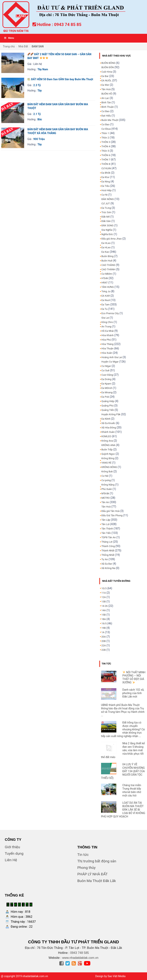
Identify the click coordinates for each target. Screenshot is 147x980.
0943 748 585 (80, 953)
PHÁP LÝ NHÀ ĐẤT (92, 874)
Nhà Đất (23, 46)
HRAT (105, 283)
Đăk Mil (106, 217)
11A (104, 593)
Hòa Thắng (107, 344)
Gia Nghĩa (107, 230)
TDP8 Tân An (109, 537)
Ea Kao (105, 252)
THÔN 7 (106, 160)
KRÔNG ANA (108, 445)
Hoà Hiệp (107, 190)
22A (104, 645)
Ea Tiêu (105, 186)
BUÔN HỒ (107, 94)
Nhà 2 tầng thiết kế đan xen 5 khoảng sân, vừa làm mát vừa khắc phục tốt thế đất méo (123, 750)
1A (103, 632)
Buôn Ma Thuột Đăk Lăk (97, 881)
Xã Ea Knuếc (108, 423)
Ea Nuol (106, 300)
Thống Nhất (108, 555)
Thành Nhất (108, 551)
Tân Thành (107, 529)
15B (104, 615)
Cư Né (105, 476)
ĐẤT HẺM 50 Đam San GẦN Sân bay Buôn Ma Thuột (60, 79)
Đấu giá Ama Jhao (112, 239)
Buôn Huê (107, 261)
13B (104, 602)
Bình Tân (106, 102)
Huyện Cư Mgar (110, 362)
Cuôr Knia (107, 72)
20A (104, 637)
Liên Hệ (11, 860)
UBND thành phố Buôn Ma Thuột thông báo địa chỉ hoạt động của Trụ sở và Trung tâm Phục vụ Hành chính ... (123, 710)
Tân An (105, 502)
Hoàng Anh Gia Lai (112, 357)
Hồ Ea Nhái (108, 331)
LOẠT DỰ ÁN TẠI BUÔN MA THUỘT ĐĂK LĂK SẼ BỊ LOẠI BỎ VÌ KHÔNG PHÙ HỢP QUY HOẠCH (123, 810)
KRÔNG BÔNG (109, 467)
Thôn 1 (105, 133)
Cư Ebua (106, 129)
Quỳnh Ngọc (108, 454)
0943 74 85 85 (68, 25)
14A (104, 610)
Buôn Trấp (107, 450)
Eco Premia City (110, 313)
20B (104, 641)
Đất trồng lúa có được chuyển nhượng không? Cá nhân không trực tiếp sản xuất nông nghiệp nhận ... (123, 729)
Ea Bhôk (106, 173)
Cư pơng (106, 480)
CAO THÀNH (108, 269)
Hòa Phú (106, 340)
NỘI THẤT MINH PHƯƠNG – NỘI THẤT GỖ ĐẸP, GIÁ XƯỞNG (134, 677)
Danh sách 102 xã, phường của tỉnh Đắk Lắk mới (133, 693)
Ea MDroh (107, 388)
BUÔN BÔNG (108, 63)
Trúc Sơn (106, 212)
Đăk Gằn (106, 221)
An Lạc (105, 98)
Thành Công (108, 546)
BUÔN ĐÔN (108, 67)
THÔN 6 (106, 155)
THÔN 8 (106, 164)
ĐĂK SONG (107, 225)
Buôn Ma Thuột (110, 120)
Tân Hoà (106, 89)
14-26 (105, 606)
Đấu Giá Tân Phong (112, 515)
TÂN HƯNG (108, 287)
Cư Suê (105, 370)
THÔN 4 (106, 146)
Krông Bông (108, 458)
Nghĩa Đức (107, 234)
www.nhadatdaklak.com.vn (80, 958)
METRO (106, 498)
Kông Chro (107, 322)
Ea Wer (105, 85)
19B (104, 628)
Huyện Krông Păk (111, 414)
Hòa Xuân (107, 353)
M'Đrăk (105, 493)
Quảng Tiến (108, 410)
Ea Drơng (106, 379)
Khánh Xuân (108, 432)
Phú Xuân (107, 489)
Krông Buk (107, 471)
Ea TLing (106, 208)
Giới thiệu (12, 847)
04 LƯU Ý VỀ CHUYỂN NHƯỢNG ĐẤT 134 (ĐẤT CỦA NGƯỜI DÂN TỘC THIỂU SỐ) (123, 771)
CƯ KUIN (106, 168)
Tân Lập (106, 520)
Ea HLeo (106, 243)
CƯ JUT (106, 204)
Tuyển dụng (14, 853)
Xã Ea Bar (107, 564)
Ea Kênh (106, 419)
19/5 (104, 624)
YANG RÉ (106, 463)
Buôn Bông (107, 256)
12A (104, 597)
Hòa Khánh (108, 335)
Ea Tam (106, 305)
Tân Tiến (106, 533)
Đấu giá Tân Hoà (111, 511)
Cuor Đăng (107, 375)
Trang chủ (9, 46)
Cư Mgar (106, 366)
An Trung (106, 327)
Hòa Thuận (107, 348)
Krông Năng (108, 485)
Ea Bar (105, 76)
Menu (9, 38)
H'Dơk (105, 278)
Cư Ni (105, 195)
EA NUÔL (107, 81)
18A (104, 619)
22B (104, 650)
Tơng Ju (106, 291)
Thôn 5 (105, 151)
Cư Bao (105, 111)
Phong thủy (86, 868)
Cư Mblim (107, 274)
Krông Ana (107, 441)
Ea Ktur (105, 177)
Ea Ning (106, 182)
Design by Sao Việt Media (110, 976)
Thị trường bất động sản (97, 861)
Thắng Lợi (107, 542)
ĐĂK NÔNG (108, 199)
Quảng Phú (107, 406)
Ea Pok (105, 397)
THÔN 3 (106, 142)
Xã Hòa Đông (109, 428)
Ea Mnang (107, 392)
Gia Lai (105, 318)
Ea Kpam (106, 384)
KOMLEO (106, 436)
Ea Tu (105, 309)
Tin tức (83, 855)
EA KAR (106, 296)
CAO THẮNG (108, 265)
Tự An (105, 559)
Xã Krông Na (108, 568)
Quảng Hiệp (108, 401)
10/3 (104, 588)
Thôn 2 (105, 138)
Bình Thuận (108, 107)
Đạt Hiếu (106, 116)
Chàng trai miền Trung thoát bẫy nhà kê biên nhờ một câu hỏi (132, 790)
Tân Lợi (105, 524)
